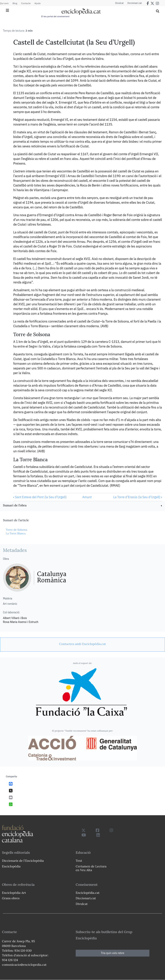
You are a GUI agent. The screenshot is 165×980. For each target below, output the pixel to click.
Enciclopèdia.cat (88, 893)
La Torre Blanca (16, 533)
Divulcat (119, 3)
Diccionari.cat (135, 3)
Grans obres (11, 898)
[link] (82, 506)
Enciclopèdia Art (14, 893)
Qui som (4, 3)
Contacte (26, 3)
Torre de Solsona (16, 530)
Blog (15, 3)
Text (79, 861)
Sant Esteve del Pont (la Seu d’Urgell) (40, 497)
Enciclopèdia (11, 866)
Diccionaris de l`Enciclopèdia (23, 861)
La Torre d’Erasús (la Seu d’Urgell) (138, 497)
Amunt (87, 497)
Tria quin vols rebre (113, 953)
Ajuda (38, 3)
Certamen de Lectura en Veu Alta (91, 868)
